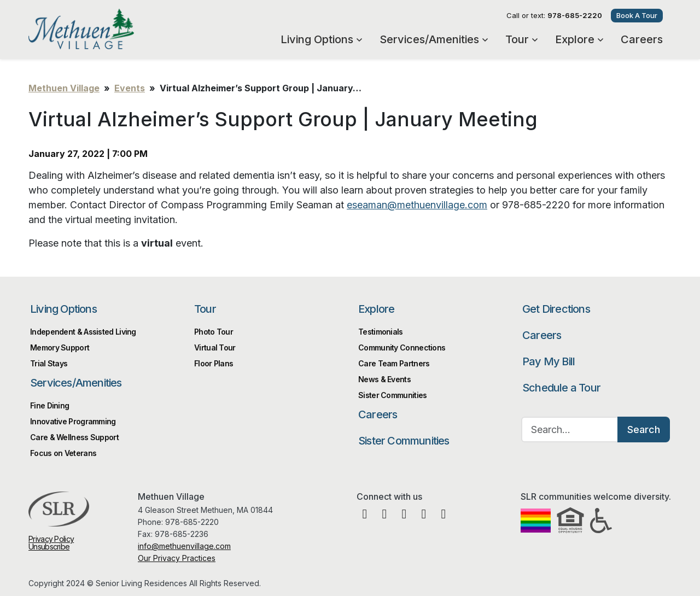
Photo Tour (214, 332)
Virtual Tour (215, 347)
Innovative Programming (73, 421)
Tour (521, 39)
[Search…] (570, 430)
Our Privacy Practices (177, 558)
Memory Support (60, 347)
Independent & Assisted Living (83, 332)
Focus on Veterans (63, 453)
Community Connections (402, 347)
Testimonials (381, 332)
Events (130, 88)
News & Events (384, 379)
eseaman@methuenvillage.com (417, 205)
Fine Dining (49, 405)
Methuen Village (115, 29)
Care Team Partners (394, 363)
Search (644, 430)
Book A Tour (637, 15)
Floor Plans (214, 363)
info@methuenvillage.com (184, 546)
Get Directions (556, 309)
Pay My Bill (549, 361)
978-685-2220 (575, 15)
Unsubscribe (49, 547)
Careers (642, 39)
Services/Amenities (434, 39)
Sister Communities (404, 441)
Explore (579, 39)
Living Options (321, 39)
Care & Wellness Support (74, 437)
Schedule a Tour (561, 388)
